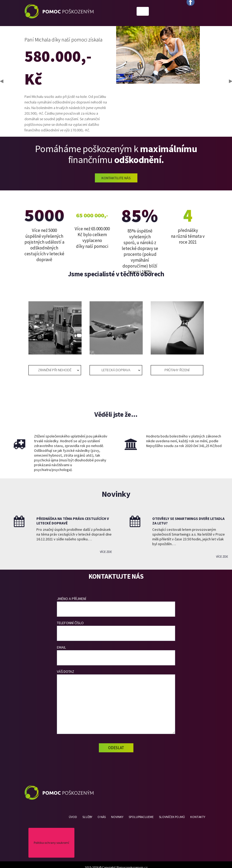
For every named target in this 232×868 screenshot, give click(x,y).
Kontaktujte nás (116, 178)
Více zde (106, 552)
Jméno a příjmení (116, 606)
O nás (102, 817)
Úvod (73, 817)
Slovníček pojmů (172, 817)
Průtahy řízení (177, 370)
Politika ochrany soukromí (51, 843)
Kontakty (198, 817)
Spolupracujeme (141, 817)
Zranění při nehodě (55, 370)
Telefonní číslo (116, 631)
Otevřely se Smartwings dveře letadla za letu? (188, 521)
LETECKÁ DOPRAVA (116, 370)
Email (116, 655)
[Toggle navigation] (143, 11)
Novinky (117, 817)
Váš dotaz (116, 701)
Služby (87, 817)
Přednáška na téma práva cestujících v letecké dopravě (73, 521)
